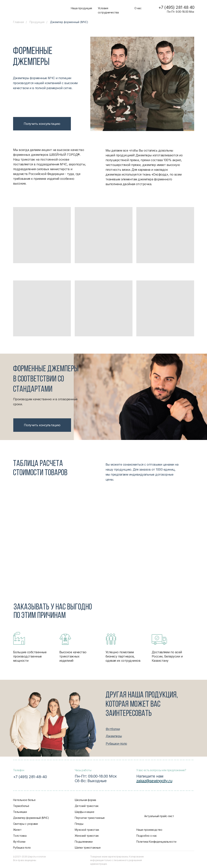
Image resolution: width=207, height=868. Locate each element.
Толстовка (20, 836)
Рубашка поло (22, 848)
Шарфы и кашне (85, 812)
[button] (42, 124)
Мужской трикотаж (87, 830)
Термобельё (21, 806)
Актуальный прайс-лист (159, 816)
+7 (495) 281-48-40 (30, 777)
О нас (138, 8)
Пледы (79, 824)
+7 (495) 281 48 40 (176, 7)
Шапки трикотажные (88, 848)
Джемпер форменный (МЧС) (31, 818)
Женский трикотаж (87, 836)
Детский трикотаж (87, 806)
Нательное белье (24, 800)
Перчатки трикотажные (90, 818)
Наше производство (149, 830)
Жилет (17, 830)
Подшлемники (84, 842)
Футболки (19, 842)
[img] (42, 9)
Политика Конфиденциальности (156, 842)
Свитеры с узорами (26, 824)
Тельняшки (20, 812)
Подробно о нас (147, 836)
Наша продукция (81, 8)
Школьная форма (85, 800)
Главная (18, 22)
